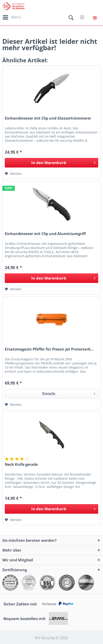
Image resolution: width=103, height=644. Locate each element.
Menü (12, 17)
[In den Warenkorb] (51, 163)
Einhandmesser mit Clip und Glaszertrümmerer (48, 118)
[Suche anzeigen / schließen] (71, 18)
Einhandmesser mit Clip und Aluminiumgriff (45, 234)
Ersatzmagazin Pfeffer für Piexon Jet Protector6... (49, 349)
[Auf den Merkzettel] (13, 174)
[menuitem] (11, 17)
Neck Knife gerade (21, 465)
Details (69, 393)
